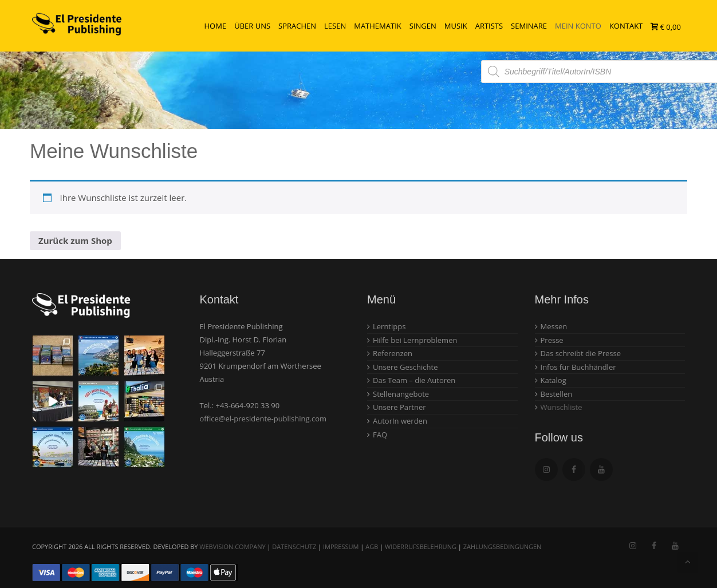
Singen (423, 26)
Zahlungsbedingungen (503, 546)
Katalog (553, 380)
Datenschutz (294, 546)
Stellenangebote (401, 394)
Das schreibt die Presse (581, 353)
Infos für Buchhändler (578, 367)
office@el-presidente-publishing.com (263, 419)
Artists (489, 26)
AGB (372, 546)
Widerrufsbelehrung (421, 546)
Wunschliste (562, 407)
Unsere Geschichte (405, 367)
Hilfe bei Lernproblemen (415, 340)
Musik (456, 26)
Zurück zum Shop (75, 240)
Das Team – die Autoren (414, 380)
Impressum (341, 546)
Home (216, 26)
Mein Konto (578, 26)
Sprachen (297, 26)
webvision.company (232, 546)
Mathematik (378, 26)
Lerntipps (389, 326)
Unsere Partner (399, 407)
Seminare (529, 26)
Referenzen (393, 353)
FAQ (380, 435)
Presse (552, 340)
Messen (554, 326)
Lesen (335, 26)
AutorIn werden (400, 421)
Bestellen (557, 394)
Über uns (252, 26)
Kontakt (626, 26)
